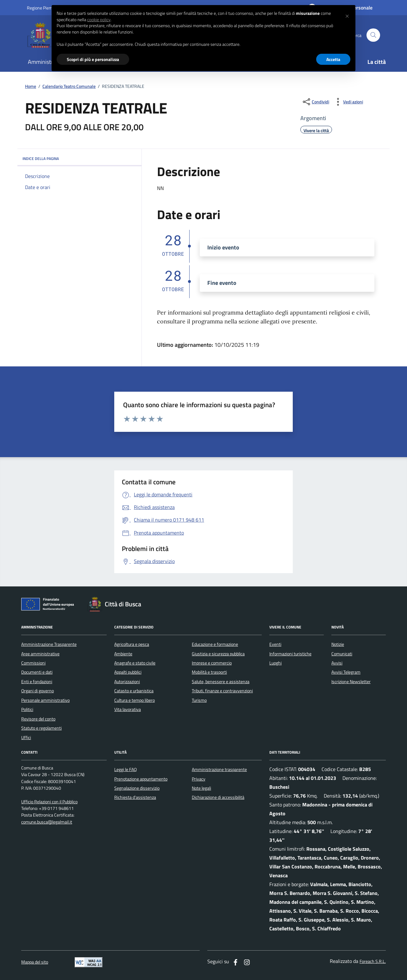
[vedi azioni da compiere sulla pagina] (348, 102)
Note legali (201, 788)
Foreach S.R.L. (373, 962)
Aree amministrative (40, 654)
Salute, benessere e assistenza (221, 682)
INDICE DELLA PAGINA (79, 159)
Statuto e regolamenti (41, 728)
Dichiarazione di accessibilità (218, 797)
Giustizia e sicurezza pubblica (218, 654)
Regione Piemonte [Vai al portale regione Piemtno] (44, 8)
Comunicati (342, 654)
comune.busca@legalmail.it (47, 822)
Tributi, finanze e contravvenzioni (222, 691)
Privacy (199, 779)
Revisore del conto (38, 719)
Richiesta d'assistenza (135, 797)
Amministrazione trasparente (219, 769)
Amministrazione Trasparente (49, 644)
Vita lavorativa (128, 709)
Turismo (199, 700)
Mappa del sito (35, 962)
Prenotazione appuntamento (141, 779)
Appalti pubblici (128, 672)
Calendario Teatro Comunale (69, 86)
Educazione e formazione (215, 644)
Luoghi (276, 663)
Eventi (275, 644)
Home (31, 86)
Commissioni (33, 663)
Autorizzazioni (127, 682)
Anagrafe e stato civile (135, 663)
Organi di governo (38, 691)
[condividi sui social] (315, 102)
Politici (27, 709)
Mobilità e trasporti (209, 672)
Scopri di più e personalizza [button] (93, 59)
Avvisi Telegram (346, 672)
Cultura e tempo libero (135, 700)
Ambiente (123, 654)
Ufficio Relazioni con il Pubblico (49, 802)
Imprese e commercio (212, 663)
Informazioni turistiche (290, 654)
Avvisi (337, 663)
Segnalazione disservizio (137, 788)
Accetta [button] (333, 59)
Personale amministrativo (45, 700)
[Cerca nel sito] (373, 35)
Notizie (338, 644)
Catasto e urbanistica (134, 691)
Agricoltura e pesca (132, 644)
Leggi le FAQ (125, 769)
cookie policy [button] (99, 20)
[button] (347, 15)
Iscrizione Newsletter (351, 682)
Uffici (26, 738)
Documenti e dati (37, 672)
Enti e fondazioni (37, 682)
